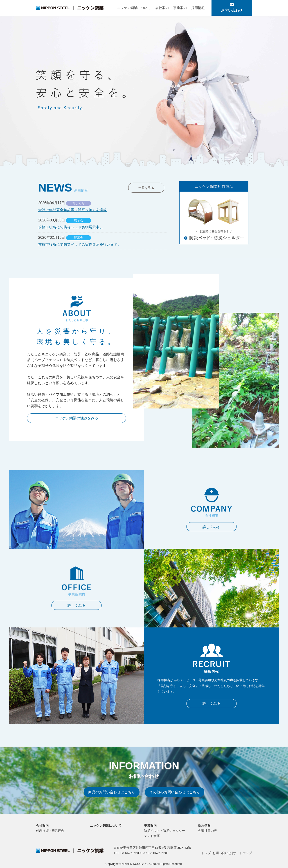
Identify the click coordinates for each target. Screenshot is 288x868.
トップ (206, 853)
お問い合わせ (222, 853)
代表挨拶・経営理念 (50, 831)
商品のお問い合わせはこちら (112, 793)
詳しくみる (211, 526)
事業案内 (180, 8)
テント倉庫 (152, 836)
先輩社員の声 (207, 831)
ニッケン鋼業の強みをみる (76, 418)
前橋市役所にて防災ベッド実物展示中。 (71, 227)
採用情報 (198, 8)
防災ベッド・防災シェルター (164, 831)
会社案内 (162, 8)
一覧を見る (146, 188)
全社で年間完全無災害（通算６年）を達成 (72, 210)
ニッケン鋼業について (134, 8)
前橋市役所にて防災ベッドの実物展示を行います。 (80, 244)
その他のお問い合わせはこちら (175, 793)
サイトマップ (243, 853)
